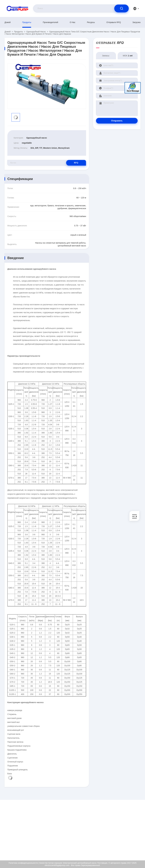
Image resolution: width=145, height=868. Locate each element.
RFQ (76, 163)
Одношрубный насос (36, 32)
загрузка (136, 22)
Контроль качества (126, 833)
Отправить (117, 121)
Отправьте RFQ (114, 22)
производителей (50, 22)
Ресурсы (91, 22)
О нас (72, 22)
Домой (8, 22)
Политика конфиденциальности (127, 840)
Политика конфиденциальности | (24, 863)
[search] (121, 8)
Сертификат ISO (125, 827)
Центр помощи (124, 848)
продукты (27, 22)
